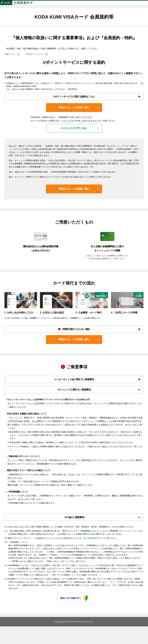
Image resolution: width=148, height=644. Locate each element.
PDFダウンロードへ (36, 60)
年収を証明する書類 (31, 441)
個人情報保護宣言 (91, 556)
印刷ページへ (11, 60)
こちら (67, 579)
